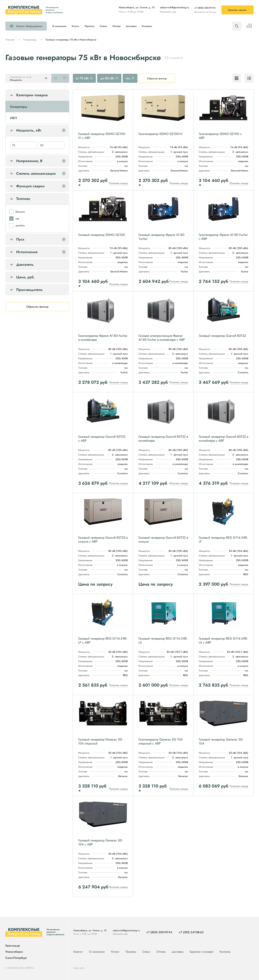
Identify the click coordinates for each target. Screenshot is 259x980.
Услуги (75, 26)
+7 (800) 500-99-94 (205, 8)
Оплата (116, 26)
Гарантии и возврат (202, 952)
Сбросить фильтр (157, 78)
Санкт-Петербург (16, 958)
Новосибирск (14, 952)
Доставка (131, 26)
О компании (59, 26)
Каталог (29, 26)
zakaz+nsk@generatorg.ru (174, 7)
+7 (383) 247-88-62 (191, 932)
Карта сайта (79, 968)
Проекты (89, 26)
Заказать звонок (237, 10)
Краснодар (13, 946)
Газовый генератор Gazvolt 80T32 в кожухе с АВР (103, 540)
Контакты (147, 26)
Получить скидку (118, 183)
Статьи (103, 26)
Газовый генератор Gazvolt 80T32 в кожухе (163, 540)
